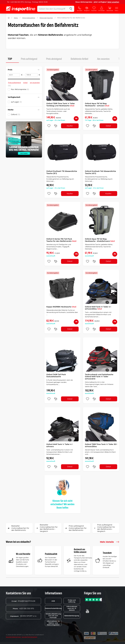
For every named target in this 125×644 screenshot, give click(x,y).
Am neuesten (103, 59)
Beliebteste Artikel (79, 59)
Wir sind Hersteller (23, 554)
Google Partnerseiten (29, 637)
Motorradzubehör (29, 18)
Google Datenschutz (13, 637)
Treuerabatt (107, 553)
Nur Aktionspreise (20, 89)
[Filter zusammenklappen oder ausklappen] (39, 70)
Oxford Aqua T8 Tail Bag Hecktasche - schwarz (97, 105)
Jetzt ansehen (113, 2)
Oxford (16, 114)
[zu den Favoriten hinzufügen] (49, 126)
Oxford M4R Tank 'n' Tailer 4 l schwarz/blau (98, 308)
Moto (16, 18)
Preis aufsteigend (29, 59)
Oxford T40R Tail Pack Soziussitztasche (56, 376)
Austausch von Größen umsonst (80, 551)
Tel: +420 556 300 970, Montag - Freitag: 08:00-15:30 (27, 2)
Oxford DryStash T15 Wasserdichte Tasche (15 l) (62, 172)
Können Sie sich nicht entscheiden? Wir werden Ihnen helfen (62, 504)
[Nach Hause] (9, 18)
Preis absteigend (54, 59)
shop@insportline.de (23, 601)
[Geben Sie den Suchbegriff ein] (52, 9)
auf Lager (16, 102)
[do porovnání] (56, 126)
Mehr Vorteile (110, 542)
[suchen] (71, 9)
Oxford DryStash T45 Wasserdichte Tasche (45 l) (100, 172)
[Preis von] (14, 75)
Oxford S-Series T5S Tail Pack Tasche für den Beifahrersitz (61, 240)
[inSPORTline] (21, 9)
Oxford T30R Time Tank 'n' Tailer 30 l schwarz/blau (101, 445)
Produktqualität (51, 554)
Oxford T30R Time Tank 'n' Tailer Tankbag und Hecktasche (61, 105)
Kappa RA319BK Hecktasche (61, 307)
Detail (108, 126)
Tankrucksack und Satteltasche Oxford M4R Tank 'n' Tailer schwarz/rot (99, 377)
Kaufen (70, 126)
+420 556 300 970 (23, 608)
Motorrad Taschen (46, 18)
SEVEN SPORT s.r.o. (23, 616)
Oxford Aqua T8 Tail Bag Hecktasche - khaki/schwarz (100, 240)
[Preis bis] (32, 75)
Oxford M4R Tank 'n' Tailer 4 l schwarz (59, 445)
